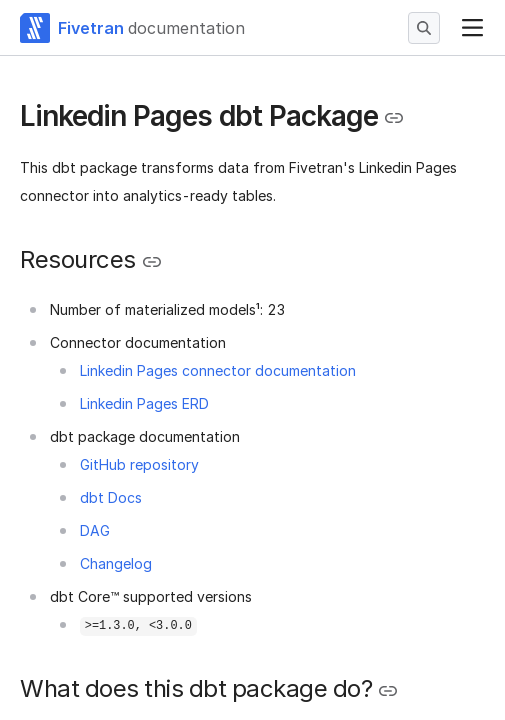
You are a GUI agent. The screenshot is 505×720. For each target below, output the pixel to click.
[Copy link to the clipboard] (394, 118)
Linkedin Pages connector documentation (218, 370)
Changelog (116, 563)
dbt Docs (111, 497)
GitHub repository (139, 464)
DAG (95, 530)
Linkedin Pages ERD (144, 403)
